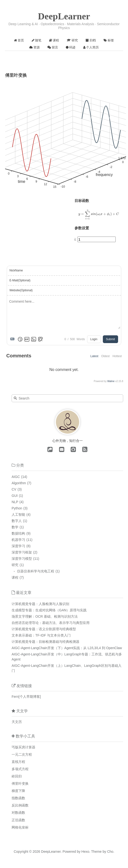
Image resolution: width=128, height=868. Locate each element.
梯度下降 (18, 791)
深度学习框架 (22, 552)
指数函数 (18, 798)
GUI (15, 496)
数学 (15, 527)
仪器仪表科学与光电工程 (36, 571)
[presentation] (99, 215)
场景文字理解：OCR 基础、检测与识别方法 (45, 616)
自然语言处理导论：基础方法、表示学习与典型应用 (51, 623)
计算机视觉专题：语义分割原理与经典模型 (44, 629)
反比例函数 (20, 805)
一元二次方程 (22, 754)
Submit (110, 339)
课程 (15, 577)
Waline (111, 381)
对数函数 (18, 813)
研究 (15, 565)
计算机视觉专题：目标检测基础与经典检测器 (45, 642)
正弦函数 (18, 820)
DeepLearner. (51, 852)
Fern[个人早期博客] (26, 697)
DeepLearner (64, 16)
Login (94, 339)
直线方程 (18, 762)
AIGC (16, 477)
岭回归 (17, 776)
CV (14, 489)
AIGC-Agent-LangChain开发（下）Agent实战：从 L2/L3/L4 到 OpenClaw (67, 648)
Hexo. (85, 852)
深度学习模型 (22, 559)
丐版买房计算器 (23, 747)
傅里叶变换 (20, 784)
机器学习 (18, 540)
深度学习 (18, 546)
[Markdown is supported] (13, 339)
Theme (96, 852)
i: (75, 239)
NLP (15, 502)
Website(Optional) (21, 290)
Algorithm (19, 483)
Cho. (110, 852)
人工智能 (18, 515)
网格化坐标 (20, 827)
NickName (16, 270)
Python (17, 508)
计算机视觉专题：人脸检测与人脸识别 (40, 604)
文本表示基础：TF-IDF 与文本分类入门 (41, 635)
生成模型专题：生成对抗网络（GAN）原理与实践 (49, 610)
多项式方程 (20, 769)
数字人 (17, 521)
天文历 (17, 722)
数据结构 (18, 533)
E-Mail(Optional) (20, 280)
